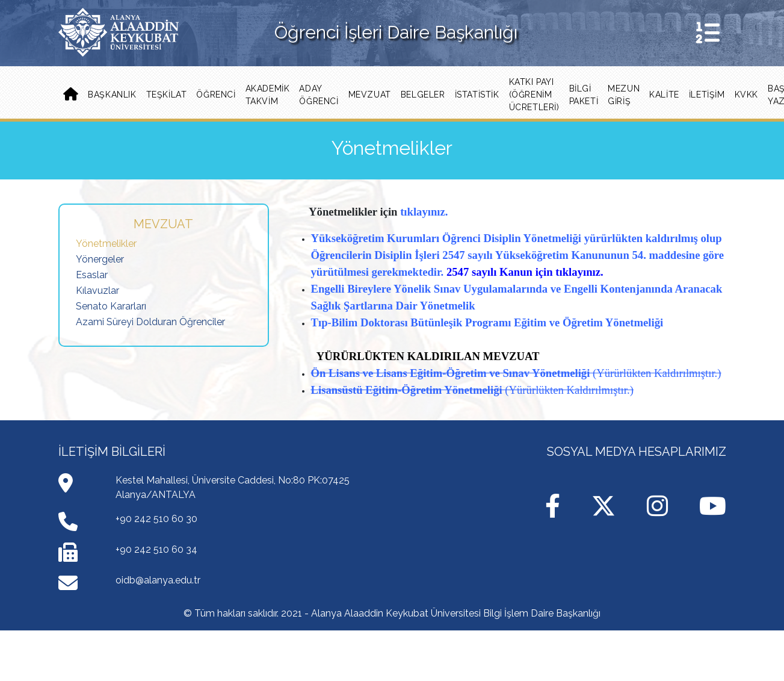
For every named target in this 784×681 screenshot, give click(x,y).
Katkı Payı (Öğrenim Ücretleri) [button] (534, 95)
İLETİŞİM (707, 95)
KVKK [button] (746, 95)
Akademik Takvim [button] (268, 95)
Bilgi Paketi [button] (584, 95)
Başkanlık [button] (112, 95)
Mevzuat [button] (370, 95)
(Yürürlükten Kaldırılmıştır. (655, 373)
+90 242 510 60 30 (156, 519)
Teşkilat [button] (167, 95)
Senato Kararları (111, 306)
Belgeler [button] (423, 95)
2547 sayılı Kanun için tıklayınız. (525, 272)
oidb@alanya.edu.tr (158, 580)
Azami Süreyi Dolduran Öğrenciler (150, 322)
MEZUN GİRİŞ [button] (624, 95)
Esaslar (92, 275)
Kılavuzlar (97, 291)
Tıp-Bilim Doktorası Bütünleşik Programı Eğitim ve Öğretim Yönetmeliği (487, 322)
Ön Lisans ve (342, 373)
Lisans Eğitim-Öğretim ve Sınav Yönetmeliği (483, 373)
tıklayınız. (424, 212)
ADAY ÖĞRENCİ (319, 95)
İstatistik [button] (477, 95)
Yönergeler (100, 259)
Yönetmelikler (106, 244)
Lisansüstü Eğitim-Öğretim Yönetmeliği (408, 390)
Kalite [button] (664, 95)
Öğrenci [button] (216, 95)
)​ (719, 373)
